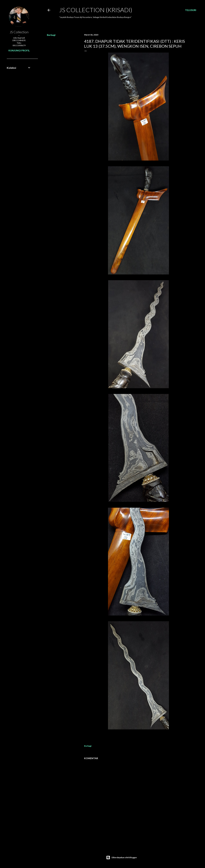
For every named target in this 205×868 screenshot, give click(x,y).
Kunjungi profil (19, 50)
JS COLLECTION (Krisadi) (96, 10)
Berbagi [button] (51, 35)
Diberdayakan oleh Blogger (122, 858)
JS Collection (19, 32)
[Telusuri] (191, 10)
